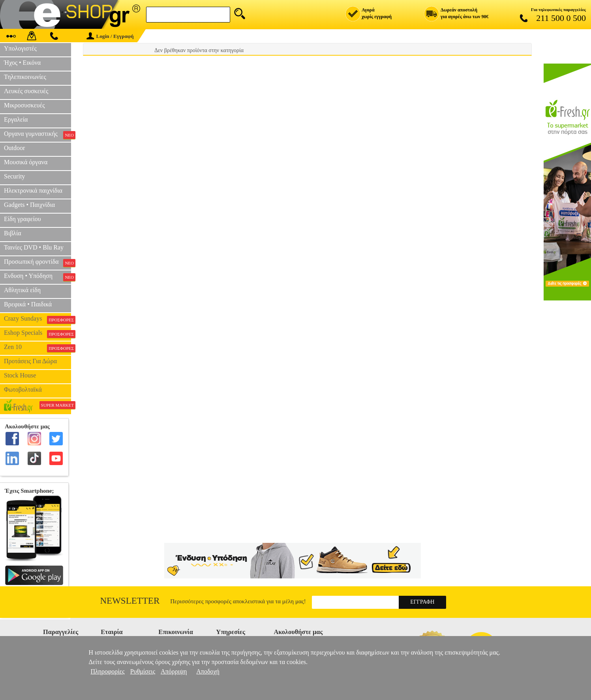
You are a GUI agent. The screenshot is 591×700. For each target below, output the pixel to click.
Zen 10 (38, 348)
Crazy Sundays (38, 319)
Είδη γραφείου (23, 219)
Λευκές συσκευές (26, 91)
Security (14, 176)
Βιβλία (13, 233)
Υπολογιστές (20, 48)
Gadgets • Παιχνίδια (29, 205)
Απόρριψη (174, 671)
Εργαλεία (16, 119)
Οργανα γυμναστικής (38, 135)
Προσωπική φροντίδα (38, 263)
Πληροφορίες (108, 671)
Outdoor (14, 148)
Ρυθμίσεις (143, 671)
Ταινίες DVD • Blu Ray (34, 247)
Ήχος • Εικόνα (22, 63)
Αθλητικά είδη (22, 290)
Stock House (20, 375)
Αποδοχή (208, 671)
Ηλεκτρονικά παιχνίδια (33, 190)
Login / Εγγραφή (110, 36)
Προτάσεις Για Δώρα (30, 361)
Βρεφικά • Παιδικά (28, 304)
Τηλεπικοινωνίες (25, 77)
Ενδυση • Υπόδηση (38, 277)
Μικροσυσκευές (24, 105)
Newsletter (130, 601)
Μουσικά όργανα (26, 162)
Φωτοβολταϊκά (23, 389)
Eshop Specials (38, 334)
